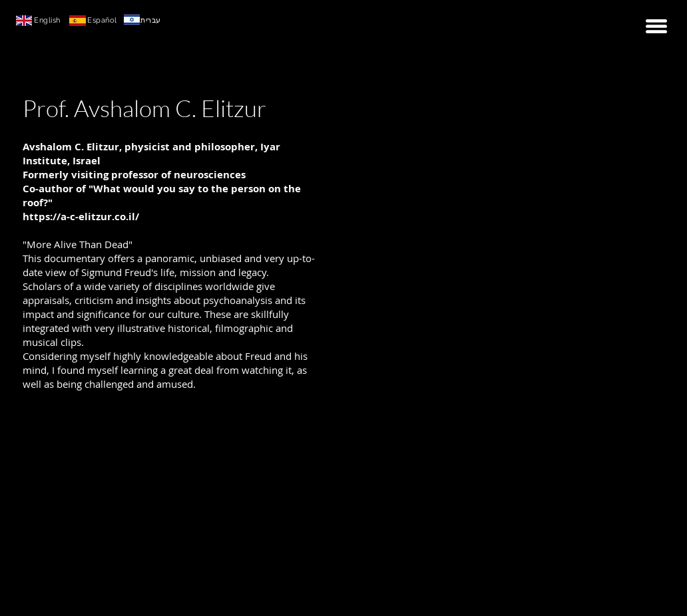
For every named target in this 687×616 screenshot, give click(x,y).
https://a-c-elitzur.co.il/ (81, 217)
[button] (656, 26)
